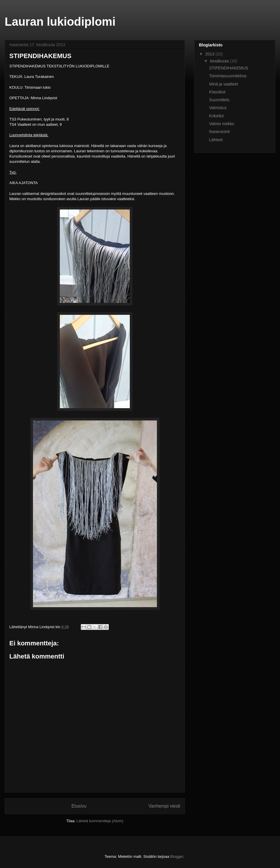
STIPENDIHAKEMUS (229, 68)
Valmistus (218, 108)
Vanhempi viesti (164, 806)
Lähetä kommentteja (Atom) (100, 821)
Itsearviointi (219, 132)
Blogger (177, 856)
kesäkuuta (220, 61)
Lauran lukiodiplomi (60, 22)
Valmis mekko (222, 124)
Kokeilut (216, 116)
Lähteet (216, 140)
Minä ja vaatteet (224, 84)
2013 (210, 54)
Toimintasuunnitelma (228, 76)
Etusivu (79, 806)
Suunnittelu (219, 100)
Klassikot (217, 92)
